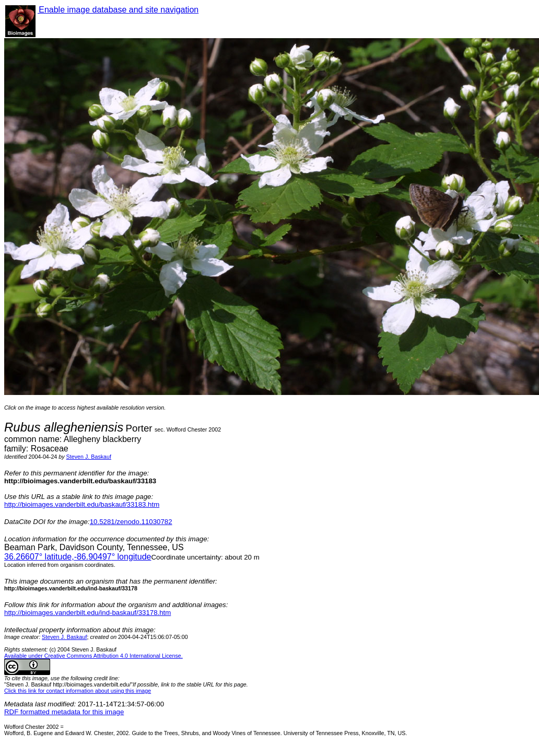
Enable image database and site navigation (118, 10)
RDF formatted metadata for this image (64, 712)
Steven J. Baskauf (89, 457)
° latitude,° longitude (78, 557)
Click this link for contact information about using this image (78, 691)
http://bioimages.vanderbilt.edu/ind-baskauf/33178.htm (87, 613)
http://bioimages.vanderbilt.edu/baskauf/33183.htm (82, 504)
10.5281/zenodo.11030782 (131, 522)
